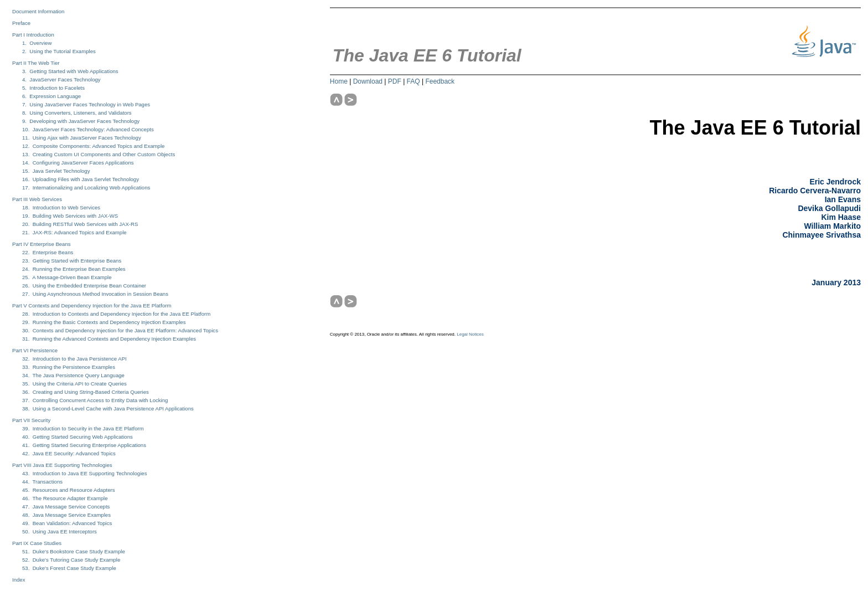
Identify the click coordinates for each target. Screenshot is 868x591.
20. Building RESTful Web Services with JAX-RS (80, 224)
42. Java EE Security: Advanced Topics (69, 453)
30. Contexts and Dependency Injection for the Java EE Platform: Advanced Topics (120, 330)
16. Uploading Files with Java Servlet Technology (81, 179)
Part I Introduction (33, 35)
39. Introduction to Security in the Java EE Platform (83, 428)
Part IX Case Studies (37, 543)
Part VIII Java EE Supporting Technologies (62, 465)
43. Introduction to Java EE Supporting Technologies (84, 473)
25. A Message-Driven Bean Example (67, 277)
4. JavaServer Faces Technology (61, 79)
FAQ (414, 81)
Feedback (440, 81)
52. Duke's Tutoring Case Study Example (71, 560)
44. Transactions (42, 482)
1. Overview (37, 43)
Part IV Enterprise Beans (42, 244)
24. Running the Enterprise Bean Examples (74, 269)
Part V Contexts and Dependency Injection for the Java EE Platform (92, 305)
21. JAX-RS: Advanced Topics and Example (74, 232)
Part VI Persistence (35, 350)
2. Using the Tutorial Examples (59, 51)
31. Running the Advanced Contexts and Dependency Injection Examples (109, 339)
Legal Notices (470, 334)
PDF (395, 81)
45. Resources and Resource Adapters (68, 490)
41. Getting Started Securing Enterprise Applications (84, 445)
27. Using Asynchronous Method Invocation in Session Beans (95, 294)
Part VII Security (31, 420)
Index (19, 580)
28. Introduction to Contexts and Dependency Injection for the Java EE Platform (116, 314)
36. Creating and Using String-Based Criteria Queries (86, 392)
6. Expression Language (51, 96)
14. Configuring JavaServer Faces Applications (78, 163)
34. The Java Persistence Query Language (73, 375)
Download (368, 81)
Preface (21, 23)
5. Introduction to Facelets (53, 88)
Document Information (38, 11)
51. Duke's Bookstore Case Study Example (74, 551)
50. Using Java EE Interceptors (60, 531)
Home (339, 81)
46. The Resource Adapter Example (65, 498)
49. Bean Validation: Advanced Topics (67, 523)
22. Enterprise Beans (48, 252)
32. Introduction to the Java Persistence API (74, 359)
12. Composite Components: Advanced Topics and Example (93, 146)
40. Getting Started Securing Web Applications (77, 437)
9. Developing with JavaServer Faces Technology (81, 121)
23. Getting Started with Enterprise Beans (72, 261)
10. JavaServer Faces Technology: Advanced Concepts (88, 129)
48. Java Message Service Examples (66, 515)
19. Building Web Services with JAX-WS (70, 216)
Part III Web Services (37, 199)
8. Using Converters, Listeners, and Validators (77, 113)
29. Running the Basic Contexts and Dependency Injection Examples (104, 322)
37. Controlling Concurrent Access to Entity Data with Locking (95, 400)
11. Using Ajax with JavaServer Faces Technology (82, 138)
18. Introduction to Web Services (61, 207)
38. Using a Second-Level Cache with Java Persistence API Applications (108, 408)
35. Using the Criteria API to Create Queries (74, 384)
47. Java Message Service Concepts (66, 507)
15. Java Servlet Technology (56, 171)
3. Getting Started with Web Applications (70, 71)
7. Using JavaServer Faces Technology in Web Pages (86, 104)
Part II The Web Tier (36, 63)
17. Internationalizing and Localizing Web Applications (86, 187)
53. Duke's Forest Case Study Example (69, 568)
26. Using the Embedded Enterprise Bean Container (84, 286)
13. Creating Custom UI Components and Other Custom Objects (99, 154)
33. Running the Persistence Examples (69, 367)
